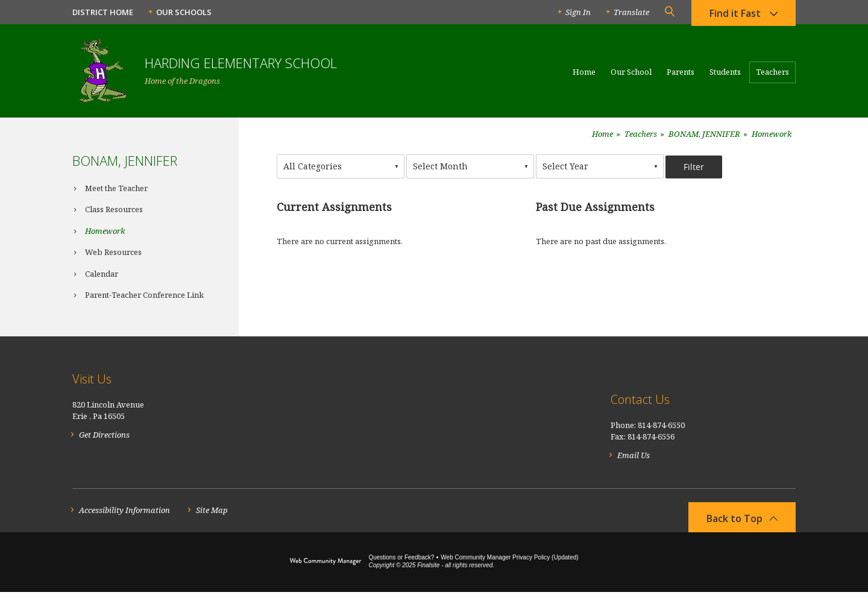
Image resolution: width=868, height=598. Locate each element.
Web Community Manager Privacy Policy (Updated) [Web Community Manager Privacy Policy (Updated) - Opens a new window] (509, 563)
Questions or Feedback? (401, 563)
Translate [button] (631, 12)
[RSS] (789, 406)
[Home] (584, 77)
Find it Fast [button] (735, 15)
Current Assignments (334, 207)
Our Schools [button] (184, 12)
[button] (669, 12)
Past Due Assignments (595, 207)
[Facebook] (762, 405)
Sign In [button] (578, 12)
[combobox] (341, 166)
